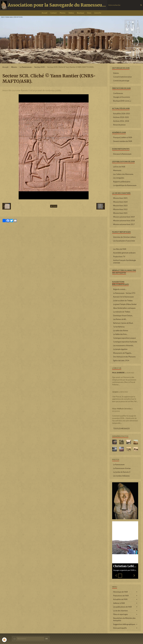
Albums (14, 67)
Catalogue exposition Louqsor (125, 338)
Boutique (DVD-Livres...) (122, 101)
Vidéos (71, 13)
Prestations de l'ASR (121, 596)
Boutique (81, 13)
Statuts (116, 73)
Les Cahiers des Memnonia (123, 174)
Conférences (118, 93)
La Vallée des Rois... (120, 334)
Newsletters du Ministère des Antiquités (124, 619)
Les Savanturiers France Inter (124, 241)
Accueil (44, 13)
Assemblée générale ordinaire (124, 253)
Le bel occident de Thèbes (123, 301)
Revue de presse (119, 125)
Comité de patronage (121, 81)
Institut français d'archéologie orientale (125, 262)
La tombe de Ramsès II (122, 472)
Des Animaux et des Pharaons (124, 357)
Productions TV (119, 257)
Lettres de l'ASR (119, 167)
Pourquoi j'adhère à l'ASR (123, 137)
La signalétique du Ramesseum (125, 185)
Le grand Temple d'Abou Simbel (125, 304)
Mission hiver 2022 (120, 209)
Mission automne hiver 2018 (124, 221)
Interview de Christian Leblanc (124, 237)
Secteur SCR (39, 67)
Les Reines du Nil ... (120, 319)
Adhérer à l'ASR (119, 603)
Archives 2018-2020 (121, 117)
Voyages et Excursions (122, 97)
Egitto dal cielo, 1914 (121, 361)
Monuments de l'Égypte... (123, 353)
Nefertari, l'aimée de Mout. (123, 323)
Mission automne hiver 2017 (124, 224)
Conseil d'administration (122, 77)
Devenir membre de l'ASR (123, 141)
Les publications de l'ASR (122, 607)
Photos (63, 13)
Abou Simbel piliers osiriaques (124, 308)
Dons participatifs (120, 628)
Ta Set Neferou (119, 327)
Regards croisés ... (120, 289)
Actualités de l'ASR (120, 599)
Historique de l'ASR (120, 592)
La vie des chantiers (120, 611)
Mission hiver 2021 (120, 213)
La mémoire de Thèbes (122, 312)
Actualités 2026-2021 (122, 114)
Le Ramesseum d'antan (122, 468)
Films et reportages (120, 614)
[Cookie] (4, 640)
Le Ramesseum (26, 67)
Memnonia (117, 170)
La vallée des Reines (121, 331)
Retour (54, 206)
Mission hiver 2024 (120, 202)
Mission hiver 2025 (120, 198)
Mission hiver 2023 (120, 206)
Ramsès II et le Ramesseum (123, 297)
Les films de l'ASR (120, 249)
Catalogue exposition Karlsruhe (125, 342)
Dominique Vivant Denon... (123, 316)
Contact (53, 13)
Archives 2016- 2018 (121, 121)
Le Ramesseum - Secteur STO (124, 293)
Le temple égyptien (120, 349)
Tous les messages (121, 429)
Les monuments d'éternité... (124, 346)
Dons (89, 13)
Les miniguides (119, 178)
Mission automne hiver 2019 (124, 217)
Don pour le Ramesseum (122, 154)
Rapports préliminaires (122, 182)
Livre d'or (98, 13)
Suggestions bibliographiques (124, 624)
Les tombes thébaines (121, 476)
